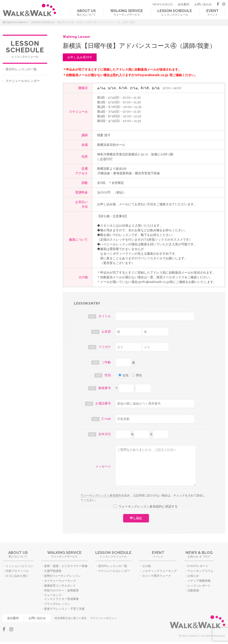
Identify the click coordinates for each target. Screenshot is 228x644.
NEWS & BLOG (163, 4)
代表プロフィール (17, 571)
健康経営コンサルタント (60, 586)
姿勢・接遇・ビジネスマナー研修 (66, 566)
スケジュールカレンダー (23, 81)
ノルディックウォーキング (159, 571)
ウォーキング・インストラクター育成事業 (61, 597)
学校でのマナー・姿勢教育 (61, 590)
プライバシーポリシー (103, 618)
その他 (146, 566)
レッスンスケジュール (175, 12)
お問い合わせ (203, 4)
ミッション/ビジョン (19, 566)
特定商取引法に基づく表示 (71, 618)
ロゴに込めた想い (17, 576)
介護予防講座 (53, 571)
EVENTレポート (198, 566)
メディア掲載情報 (199, 581)
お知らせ (193, 576)
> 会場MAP (105, 159)
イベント (212, 12)
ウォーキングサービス (127, 12)
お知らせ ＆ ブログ (199, 554)
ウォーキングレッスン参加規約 (101, 495)
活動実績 (193, 590)
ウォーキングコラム (201, 571)
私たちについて (86, 12)
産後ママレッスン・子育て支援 (64, 609)
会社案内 (183, 4)
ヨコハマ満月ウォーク (157, 576)
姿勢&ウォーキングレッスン (62, 576)
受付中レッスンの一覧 (21, 69)
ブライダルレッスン (57, 604)
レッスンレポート (199, 586)
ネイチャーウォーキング (60, 581)
